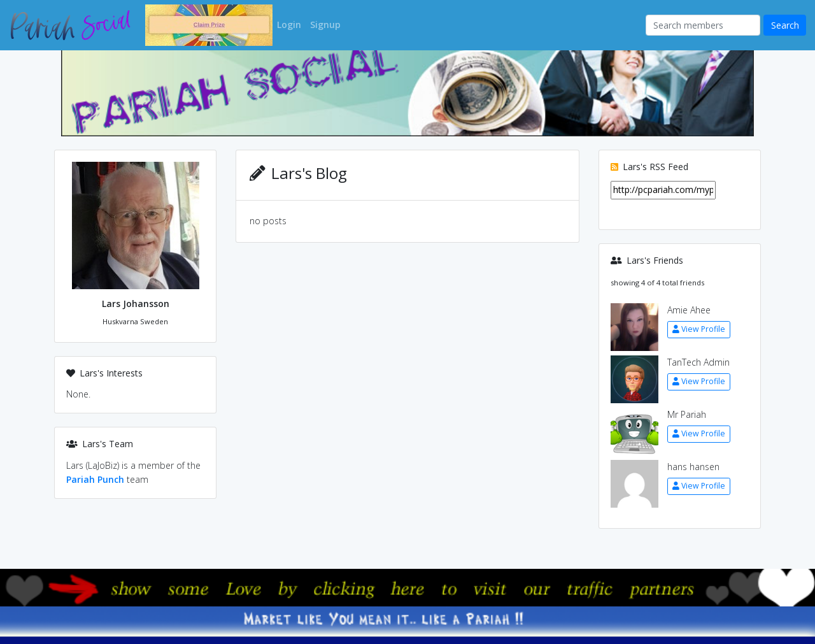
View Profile (699, 329)
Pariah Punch (95, 479)
